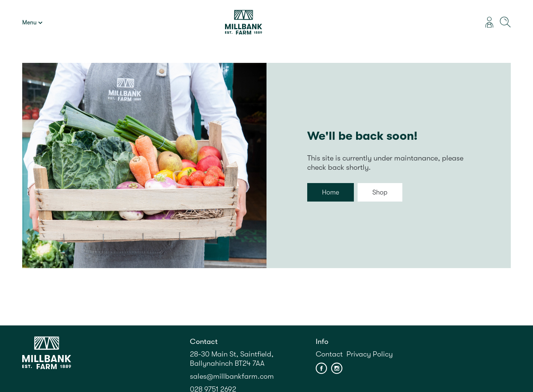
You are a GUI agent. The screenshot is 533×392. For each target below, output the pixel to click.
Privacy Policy (370, 354)
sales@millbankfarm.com (232, 376)
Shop (380, 192)
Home (331, 192)
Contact (329, 354)
